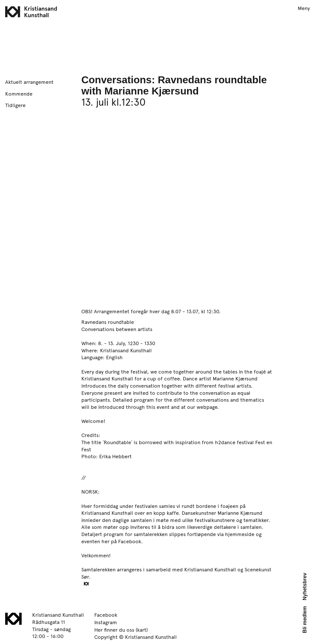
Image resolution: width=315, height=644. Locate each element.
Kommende (19, 94)
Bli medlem (305, 620)
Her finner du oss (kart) (121, 630)
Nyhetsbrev (305, 587)
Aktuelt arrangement (29, 82)
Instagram (106, 622)
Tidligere (15, 105)
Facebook (106, 615)
